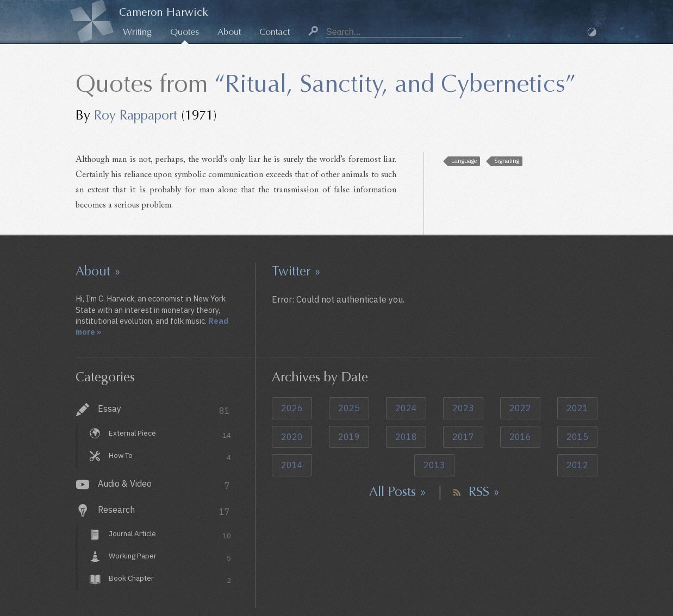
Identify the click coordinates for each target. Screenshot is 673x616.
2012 (577, 465)
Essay (164, 410)
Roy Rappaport (136, 115)
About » (98, 271)
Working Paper (170, 558)
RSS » (484, 492)
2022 (520, 408)
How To (170, 457)
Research (164, 511)
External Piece (170, 434)
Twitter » (296, 271)
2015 (577, 437)
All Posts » (398, 492)
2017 (463, 437)
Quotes (185, 32)
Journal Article (170, 535)
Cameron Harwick (164, 12)
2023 (463, 408)
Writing (137, 32)
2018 (406, 437)
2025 (349, 408)
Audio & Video (164, 485)
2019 (349, 437)
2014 (292, 465)
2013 (434, 465)
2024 (406, 408)
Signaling (507, 161)
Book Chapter (170, 579)
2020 (292, 437)
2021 (577, 408)
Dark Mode (592, 32)
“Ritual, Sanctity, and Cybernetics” (395, 84)
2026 (292, 408)
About (229, 32)
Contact (275, 32)
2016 (520, 437)
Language (464, 161)
